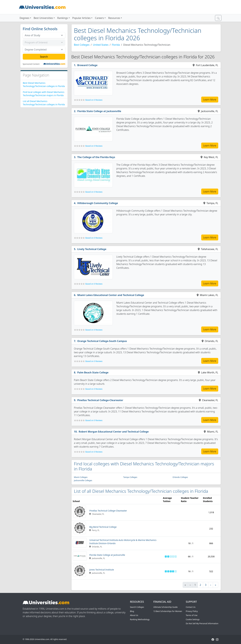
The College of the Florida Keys (96, 157)
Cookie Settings (193, 619)
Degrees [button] (25, 18)
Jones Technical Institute (102, 570)
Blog (132, 611)
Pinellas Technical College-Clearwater (100, 400)
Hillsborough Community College (98, 203)
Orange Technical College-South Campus (102, 341)
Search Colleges (137, 607)
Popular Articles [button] (81, 18)
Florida (116, 45)
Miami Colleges (81, 477)
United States (101, 45)
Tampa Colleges (130, 477)
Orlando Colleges (180, 477)
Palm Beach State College (93, 372)
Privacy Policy (192, 611)
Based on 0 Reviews (94, 100)
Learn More (210, 100)
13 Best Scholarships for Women (168, 611)
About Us (134, 615)
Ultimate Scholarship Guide (165, 607)
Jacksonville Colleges (83, 480)
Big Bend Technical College (103, 527)
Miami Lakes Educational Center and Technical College (111, 295)
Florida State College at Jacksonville (99, 111)
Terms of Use (192, 615)
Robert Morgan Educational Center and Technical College (114, 432)
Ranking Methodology (140, 619)
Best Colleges (82, 45)
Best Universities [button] (43, 18)
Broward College (87, 65)
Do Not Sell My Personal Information (202, 623)
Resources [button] (114, 18)
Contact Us (191, 607)
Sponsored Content (31, 64)
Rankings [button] (63, 18)
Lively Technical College (92, 249)
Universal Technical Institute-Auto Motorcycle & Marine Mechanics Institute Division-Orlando (123, 542)
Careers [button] (99, 18)
